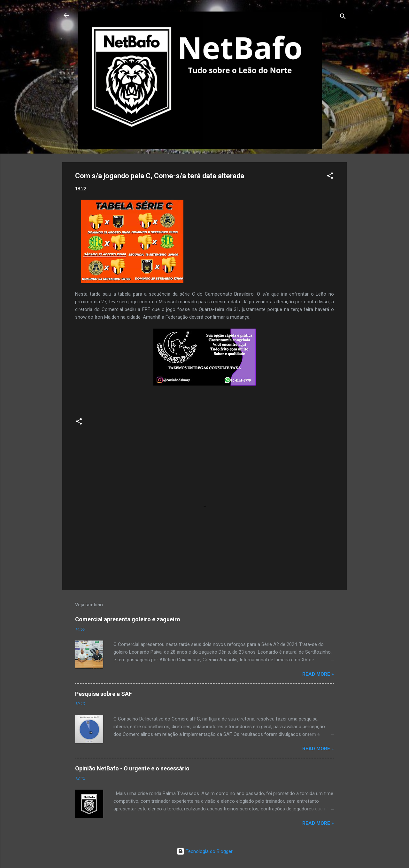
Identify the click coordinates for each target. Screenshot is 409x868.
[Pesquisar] (343, 17)
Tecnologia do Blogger (205, 851)
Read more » (318, 674)
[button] (330, 177)
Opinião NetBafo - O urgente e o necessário (132, 768)
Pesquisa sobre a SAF (104, 694)
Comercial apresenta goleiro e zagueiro (128, 619)
